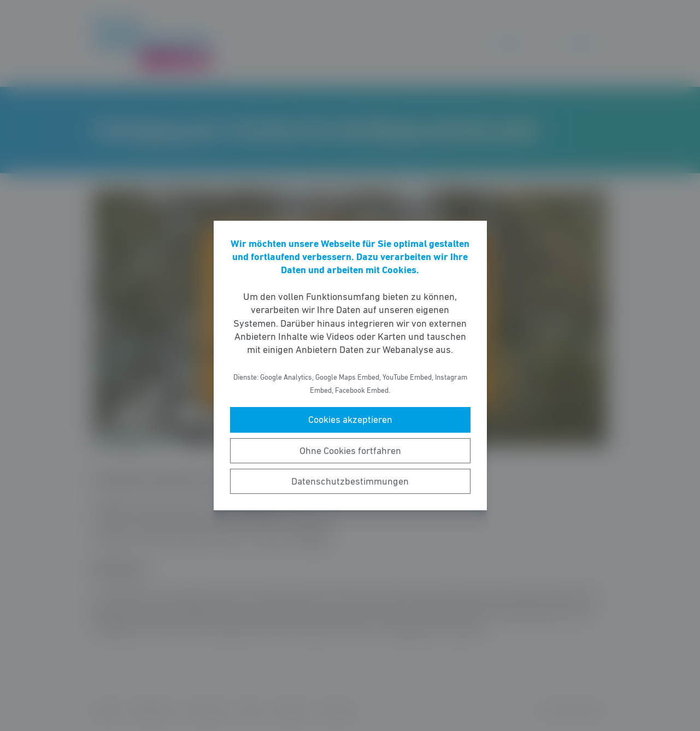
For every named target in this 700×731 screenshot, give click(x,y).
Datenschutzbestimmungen (350, 481)
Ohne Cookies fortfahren (350, 451)
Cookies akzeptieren (350, 420)
